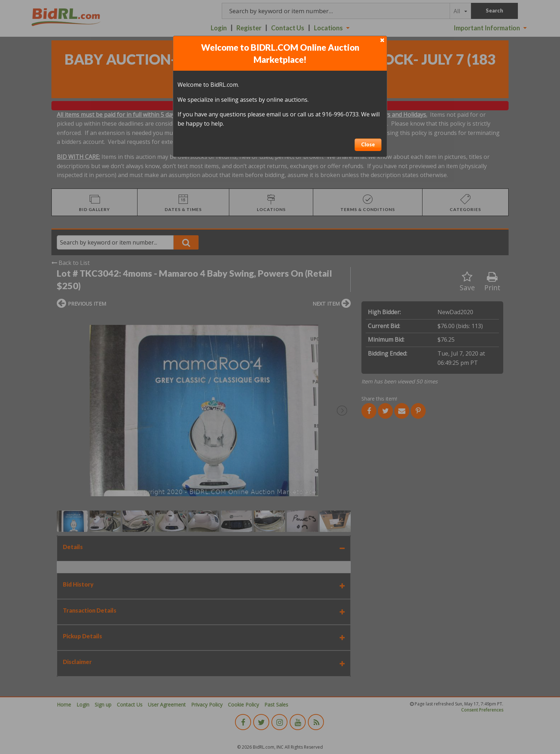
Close (368, 144)
